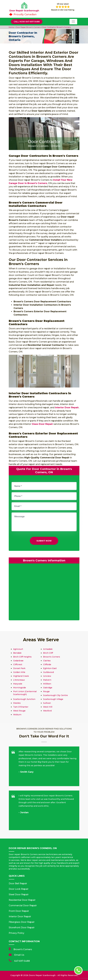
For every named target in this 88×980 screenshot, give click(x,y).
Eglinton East (50, 668)
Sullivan (47, 703)
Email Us (19, 955)
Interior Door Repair (20, 916)
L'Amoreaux (19, 680)
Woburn (17, 715)
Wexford (47, 711)
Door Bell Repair (18, 883)
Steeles (17, 703)
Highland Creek (21, 676)
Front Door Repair (19, 911)
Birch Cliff (48, 653)
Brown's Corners (52, 657)
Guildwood (48, 672)
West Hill (48, 707)
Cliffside (47, 664)
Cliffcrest (18, 664)
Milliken (47, 684)
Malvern (47, 680)
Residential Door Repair (22, 900)
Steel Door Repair (19, 894)
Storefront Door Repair (22, 928)
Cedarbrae (18, 661)
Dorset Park (19, 668)
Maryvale (18, 684)
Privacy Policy (16, 933)
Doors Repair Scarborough (42, 975)
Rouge (46, 691)
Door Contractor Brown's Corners (56, 27)
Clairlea (47, 661)
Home (12, 27)
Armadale (48, 649)
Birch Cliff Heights (22, 657)
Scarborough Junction (24, 699)
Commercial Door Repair (23, 905)
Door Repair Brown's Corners (28, 27)
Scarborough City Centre (55, 695)
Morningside (20, 688)
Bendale (17, 653)
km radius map (44, 593)
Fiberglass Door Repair (22, 922)
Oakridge (48, 688)
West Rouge (19, 711)
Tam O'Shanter (21, 707)
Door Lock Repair (19, 889)
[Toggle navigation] (73, 22)
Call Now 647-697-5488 (27, 22)
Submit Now (44, 541)
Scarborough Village (53, 699)
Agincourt (18, 649)
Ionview (47, 676)
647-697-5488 (22, 961)
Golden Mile (19, 672)
